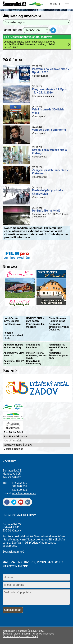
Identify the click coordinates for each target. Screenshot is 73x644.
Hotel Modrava (12, 324)
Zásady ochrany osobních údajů (20, 636)
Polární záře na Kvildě (46, 211)
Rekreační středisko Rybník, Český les (59, 327)
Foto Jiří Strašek (13, 441)
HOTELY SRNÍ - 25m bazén (35, 320)
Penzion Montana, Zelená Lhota (13, 335)
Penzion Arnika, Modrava (35, 325)
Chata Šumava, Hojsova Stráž (58, 320)
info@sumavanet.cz (24, 493)
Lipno (17, 634)
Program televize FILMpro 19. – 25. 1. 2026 (49, 91)
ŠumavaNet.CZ (36, 631)
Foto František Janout (15, 436)
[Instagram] (28, 502)
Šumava (7, 634)
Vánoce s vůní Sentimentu (49, 130)
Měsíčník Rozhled (13, 449)
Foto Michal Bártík (13, 432)
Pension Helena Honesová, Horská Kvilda (36, 355)
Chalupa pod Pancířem (33, 346)
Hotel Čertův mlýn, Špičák (11, 320)
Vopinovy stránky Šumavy (18, 445)
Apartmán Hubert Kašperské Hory (13, 346)
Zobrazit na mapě (13, 552)
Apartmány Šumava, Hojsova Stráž (58, 355)
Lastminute (10, 30)
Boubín (26, 634)
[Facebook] (7, 502)
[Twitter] (14, 502)
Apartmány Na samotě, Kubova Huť (58, 347)
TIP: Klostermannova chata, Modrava (28, 37)
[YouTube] (21, 502)
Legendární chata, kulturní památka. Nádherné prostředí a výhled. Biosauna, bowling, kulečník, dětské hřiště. (30, 44)
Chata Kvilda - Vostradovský (34, 362)
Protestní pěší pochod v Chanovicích (47, 192)
